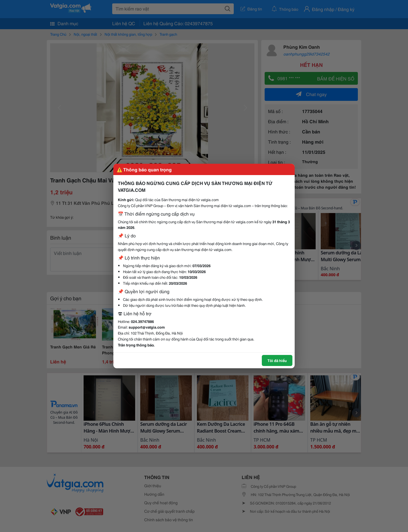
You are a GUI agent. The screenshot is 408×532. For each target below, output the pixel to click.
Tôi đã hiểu (277, 360)
